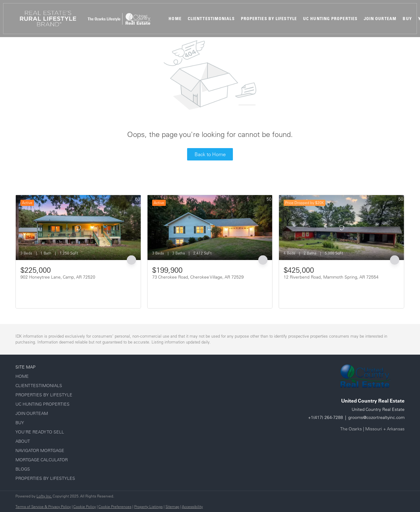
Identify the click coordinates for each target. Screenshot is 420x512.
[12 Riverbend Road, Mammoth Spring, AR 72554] (341, 228)
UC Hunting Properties (330, 19)
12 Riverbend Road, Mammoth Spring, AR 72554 (331, 277)
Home (175, 19)
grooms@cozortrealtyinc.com (376, 417)
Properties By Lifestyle (269, 19)
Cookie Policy (85, 507)
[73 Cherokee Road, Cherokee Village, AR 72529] (210, 228)
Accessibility (192, 507)
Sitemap (172, 507)
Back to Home (210, 154)
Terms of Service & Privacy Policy (43, 507)
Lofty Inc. (44, 496)
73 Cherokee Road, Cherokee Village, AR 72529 (198, 277)
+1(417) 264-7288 (326, 417)
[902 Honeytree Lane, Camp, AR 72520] (78, 228)
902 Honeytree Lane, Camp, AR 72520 (58, 277)
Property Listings (148, 507)
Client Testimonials (211, 19)
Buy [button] (407, 19)
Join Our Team (380, 19)
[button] (48, 19)
